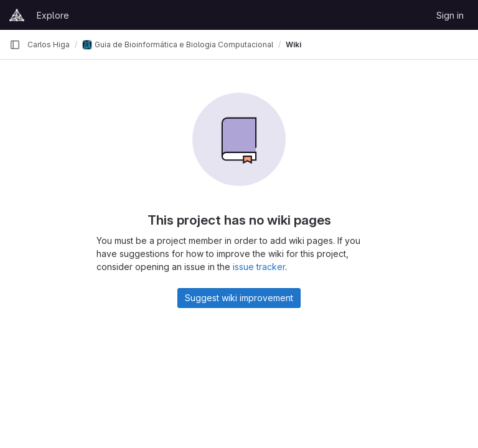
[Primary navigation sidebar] (15, 45)
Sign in (450, 15)
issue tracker (259, 267)
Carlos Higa (49, 44)
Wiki (293, 44)
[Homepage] (17, 15)
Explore (53, 15)
